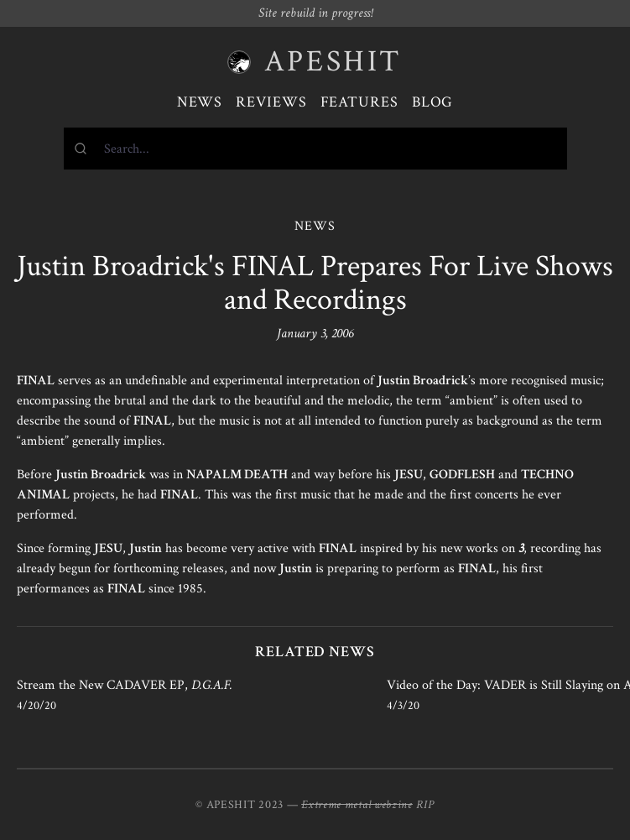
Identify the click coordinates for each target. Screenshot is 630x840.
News (200, 102)
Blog (433, 102)
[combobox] (315, 149)
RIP (425, 805)
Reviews (271, 102)
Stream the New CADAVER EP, (125, 685)
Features (359, 102)
